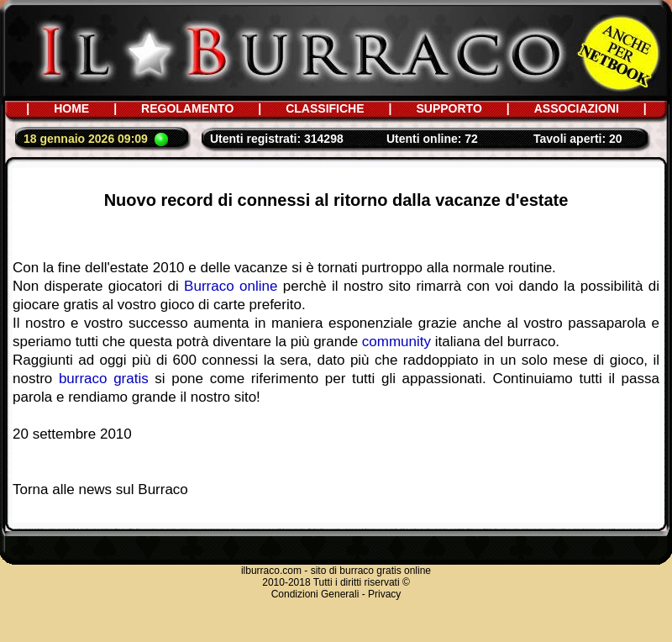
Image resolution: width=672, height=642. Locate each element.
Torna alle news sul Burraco (100, 489)
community (396, 342)
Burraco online (231, 286)
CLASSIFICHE (325, 108)
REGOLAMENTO (187, 108)
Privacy (384, 594)
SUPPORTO (449, 108)
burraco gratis (104, 379)
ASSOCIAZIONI (577, 108)
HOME (71, 108)
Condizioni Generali (315, 594)
